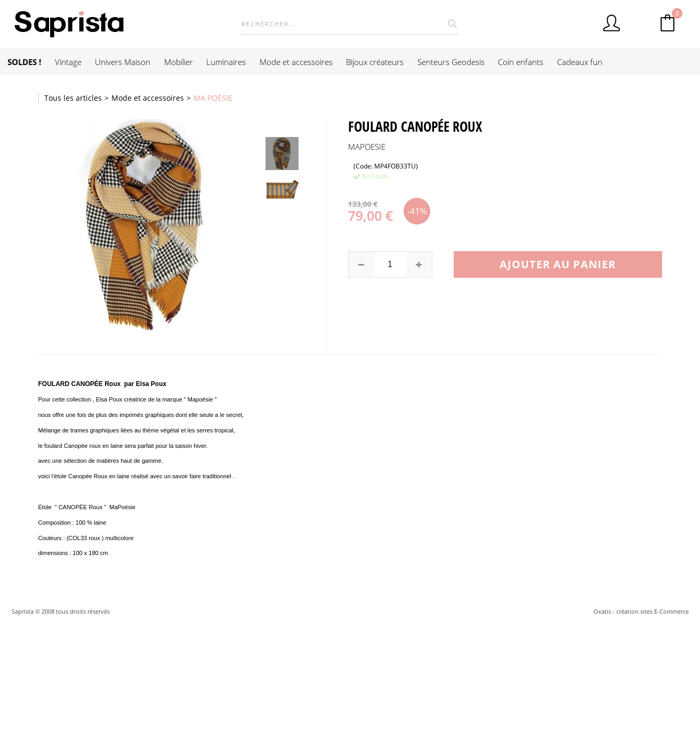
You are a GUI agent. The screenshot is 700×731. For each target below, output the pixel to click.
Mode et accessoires (296, 62)
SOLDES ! (24, 62)
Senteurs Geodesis (451, 62)
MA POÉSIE (213, 98)
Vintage (68, 62)
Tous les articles (73, 98)
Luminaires (226, 62)
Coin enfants (521, 62)
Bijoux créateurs (375, 62)
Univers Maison (123, 62)
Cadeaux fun (580, 62)
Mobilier (179, 62)
